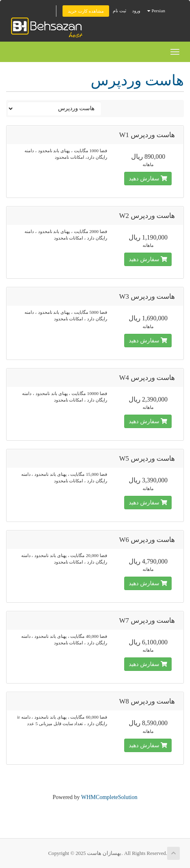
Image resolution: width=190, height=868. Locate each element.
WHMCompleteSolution (110, 797)
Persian (156, 11)
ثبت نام (120, 11)
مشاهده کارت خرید (86, 11)
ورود (136, 11)
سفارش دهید (148, 179)
